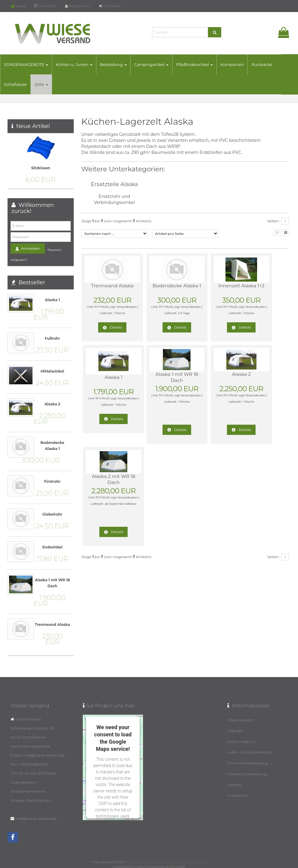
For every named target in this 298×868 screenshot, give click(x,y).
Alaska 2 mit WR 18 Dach (209, 377)
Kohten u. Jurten (82, 64)
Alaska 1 (261, 286)
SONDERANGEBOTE (34, 64)
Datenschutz (178, 862)
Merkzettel (45, 6)
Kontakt (234, 777)
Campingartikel (159, 64)
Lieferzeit (235, 729)
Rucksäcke (269, 64)
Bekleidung (121, 64)
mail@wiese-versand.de (36, 818)
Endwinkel (53, 547)
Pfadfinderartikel (202, 64)
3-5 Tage (164, 319)
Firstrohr (52, 481)
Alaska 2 (157, 374)
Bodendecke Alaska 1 (157, 289)
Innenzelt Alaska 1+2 (209, 289)
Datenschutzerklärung (247, 768)
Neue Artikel (33, 126)
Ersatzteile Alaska (115, 184)
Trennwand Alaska (106, 289)
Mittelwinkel (52, 371)
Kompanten (240, 64)
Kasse (18, 6)
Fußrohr (52, 338)
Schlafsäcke (23, 84)
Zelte (49, 84)
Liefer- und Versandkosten (250, 749)
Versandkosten (105, 313)
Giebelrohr (52, 514)
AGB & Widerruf (241, 739)
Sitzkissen (40, 168)
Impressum (237, 787)
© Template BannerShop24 (146, 862)
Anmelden (110, 6)
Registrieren (78, 6)
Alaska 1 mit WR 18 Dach (106, 377)
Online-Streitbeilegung (248, 758)
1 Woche (113, 319)
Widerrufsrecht (241, 720)
